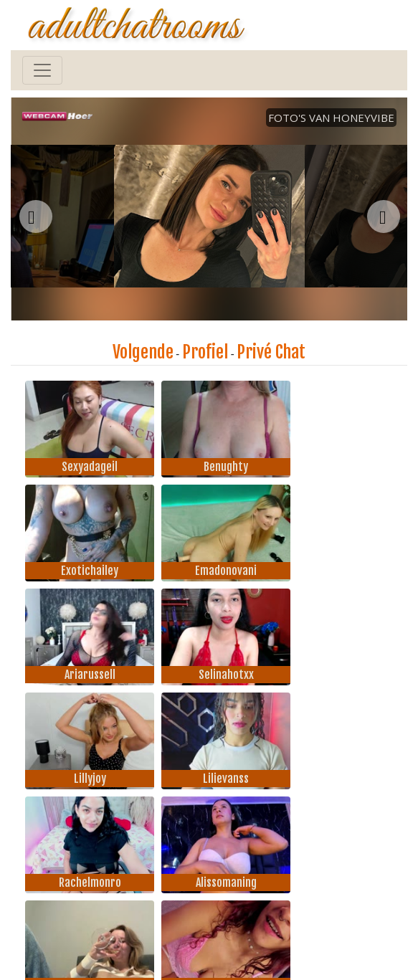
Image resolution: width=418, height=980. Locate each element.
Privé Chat (271, 352)
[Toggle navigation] (42, 70)
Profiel (205, 352)
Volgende (143, 352)
